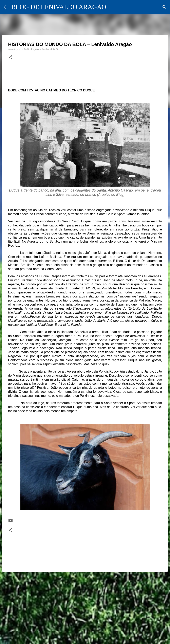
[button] (11, 58)
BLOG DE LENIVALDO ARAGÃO (59, 7)
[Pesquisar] (164, 7)
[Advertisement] (85, 606)
